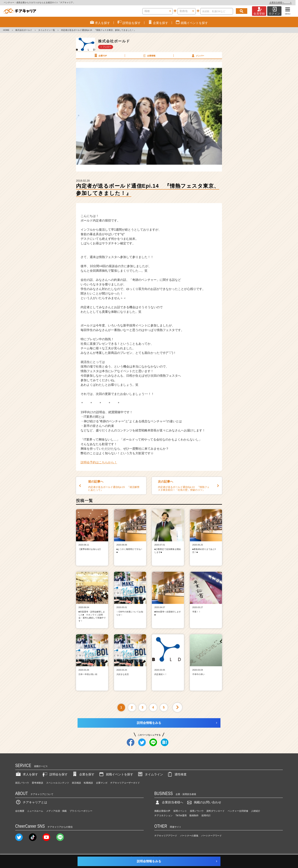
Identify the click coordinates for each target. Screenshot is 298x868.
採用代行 (206, 816)
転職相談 (88, 783)
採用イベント (180, 811)
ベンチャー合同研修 (238, 811)
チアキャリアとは (31, 802)
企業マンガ (102, 783)
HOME (6, 30)
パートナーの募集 (189, 836)
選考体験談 (37, 783)
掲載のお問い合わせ (204, 802)
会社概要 (20, 811)
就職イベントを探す (116, 774)
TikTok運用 (181, 816)
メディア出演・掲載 (56, 811)
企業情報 (149, 56)
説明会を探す (55, 774)
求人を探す (27, 774)
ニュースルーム (35, 811)
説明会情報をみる (149, 723)
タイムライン (150, 774)
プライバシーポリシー (81, 811)
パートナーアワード (212, 836)
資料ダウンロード (216, 811)
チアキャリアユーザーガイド (125, 783)
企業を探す (83, 774)
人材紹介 (256, 811)
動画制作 (194, 816)
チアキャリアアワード (166, 836)
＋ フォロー (106, 47)
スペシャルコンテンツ (58, 783)
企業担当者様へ (283, 2)
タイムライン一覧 (47, 30)
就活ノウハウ (22, 783)
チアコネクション (163, 816)
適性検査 (177, 774)
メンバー (197, 56)
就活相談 (76, 783)
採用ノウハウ (197, 811)
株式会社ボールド (24, 30)
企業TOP (100, 56)
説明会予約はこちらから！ (99, 462)
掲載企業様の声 (162, 811)
